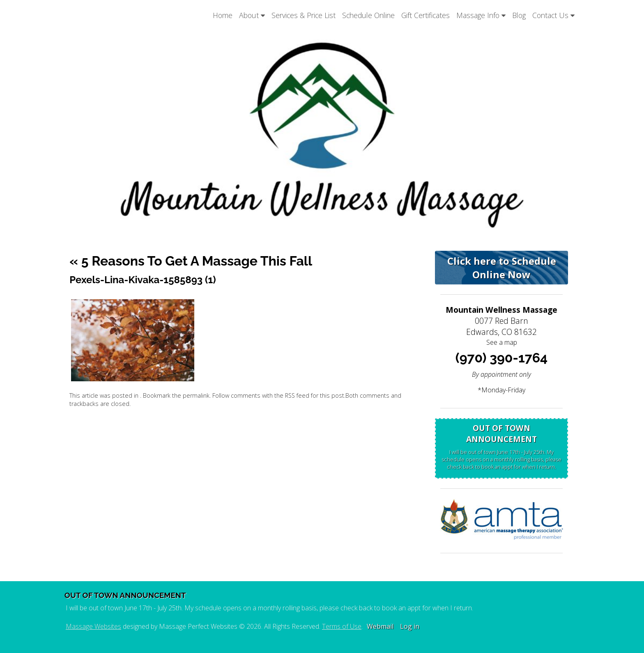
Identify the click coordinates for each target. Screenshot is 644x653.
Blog (519, 15)
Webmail (380, 626)
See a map (502, 342)
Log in (410, 626)
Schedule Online (368, 15)
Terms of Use (342, 626)
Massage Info (481, 15)
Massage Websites (93, 626)
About (252, 15)
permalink (196, 395)
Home (223, 15)
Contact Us (553, 15)
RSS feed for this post (315, 395)
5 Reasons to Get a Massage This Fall (191, 261)
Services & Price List (304, 15)
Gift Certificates (425, 15)
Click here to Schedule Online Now (502, 268)
